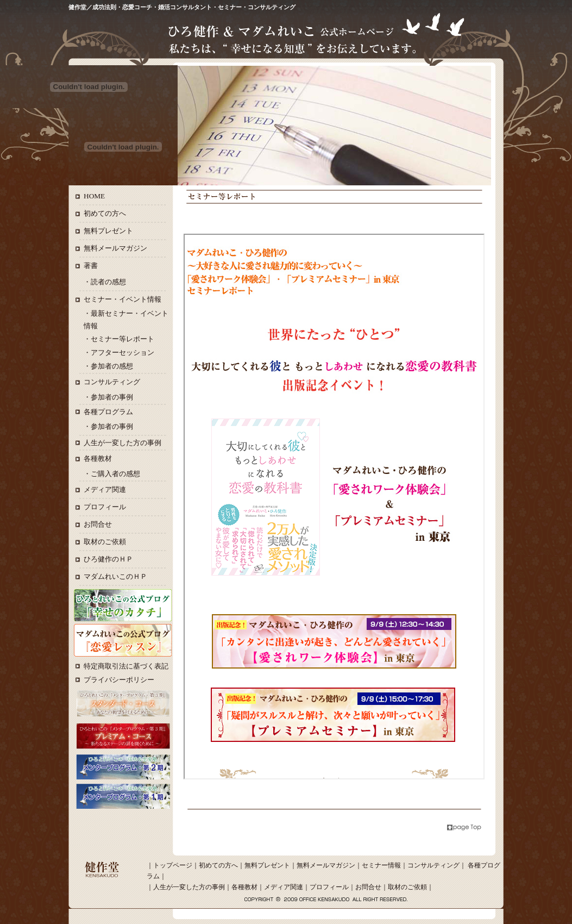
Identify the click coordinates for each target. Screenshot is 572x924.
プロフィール (105, 507)
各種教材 (98, 458)
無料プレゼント (108, 231)
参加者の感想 (112, 366)
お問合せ (98, 524)
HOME (94, 196)
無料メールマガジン (115, 248)
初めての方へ (105, 213)
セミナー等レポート (122, 339)
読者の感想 (108, 282)
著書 (91, 266)
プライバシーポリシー (119, 680)
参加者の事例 (112, 397)
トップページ (173, 865)
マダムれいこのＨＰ (115, 576)
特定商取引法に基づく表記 (126, 666)
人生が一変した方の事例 (122, 443)
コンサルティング (112, 382)
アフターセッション (122, 352)
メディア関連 (105, 489)
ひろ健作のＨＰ (108, 559)
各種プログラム (108, 412)
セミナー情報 (381, 865)
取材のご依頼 (105, 542)
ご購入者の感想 (115, 474)
